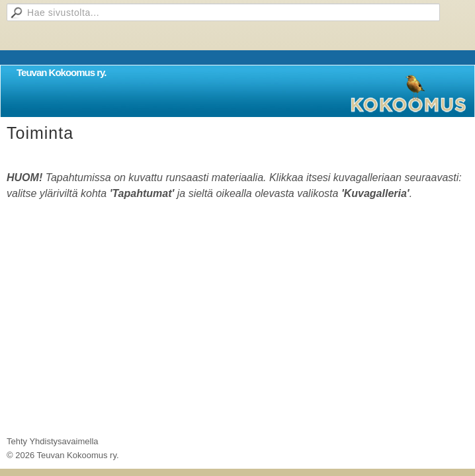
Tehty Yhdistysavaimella (53, 441)
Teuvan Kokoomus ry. (61, 72)
